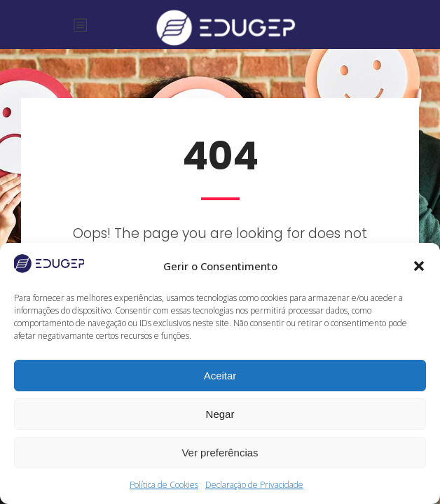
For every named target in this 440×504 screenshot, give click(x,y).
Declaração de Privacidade (254, 485)
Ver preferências (220, 453)
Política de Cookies (164, 485)
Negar (220, 414)
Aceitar (220, 376)
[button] (419, 266)
